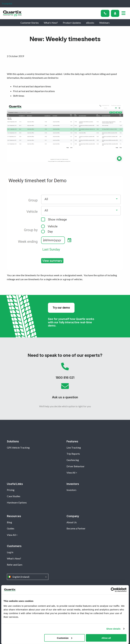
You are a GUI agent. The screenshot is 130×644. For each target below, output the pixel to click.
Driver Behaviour (76, 466)
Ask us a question (65, 392)
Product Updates (72, 23)
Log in (10, 552)
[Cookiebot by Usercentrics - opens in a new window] (113, 590)
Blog (9, 522)
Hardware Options (17, 502)
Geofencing (73, 460)
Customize (65, 638)
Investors (71, 490)
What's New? (14, 558)
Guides (11, 528)
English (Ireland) (28, 577)
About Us (72, 522)
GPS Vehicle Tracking (18, 448)
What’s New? (51, 23)
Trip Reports (73, 454)
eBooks (90, 23)
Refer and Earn (15, 565)
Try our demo (61, 308)
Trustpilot (7, 3)
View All (71, 473)
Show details (113, 629)
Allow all (106, 638)
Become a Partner (76, 528)
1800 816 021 (65, 372)
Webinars (104, 23)
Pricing (11, 490)
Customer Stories (30, 23)
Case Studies (14, 496)
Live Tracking (74, 448)
